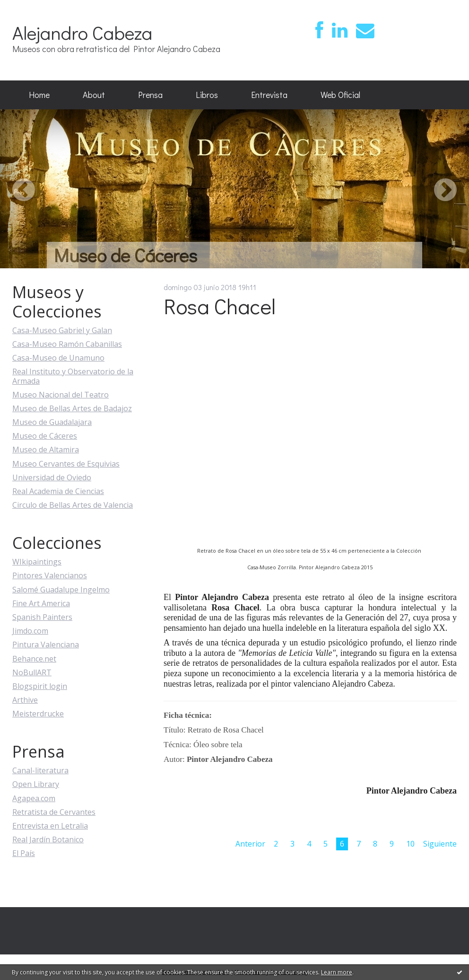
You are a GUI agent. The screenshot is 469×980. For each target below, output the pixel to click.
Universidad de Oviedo (52, 477)
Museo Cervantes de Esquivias (66, 464)
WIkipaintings (37, 562)
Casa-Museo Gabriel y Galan (62, 330)
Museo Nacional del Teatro (61, 395)
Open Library (36, 784)
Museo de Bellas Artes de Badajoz (72, 408)
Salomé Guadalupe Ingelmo (61, 590)
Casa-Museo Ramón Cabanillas (67, 344)
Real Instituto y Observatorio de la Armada (73, 376)
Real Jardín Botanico (48, 839)
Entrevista (269, 95)
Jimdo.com (30, 631)
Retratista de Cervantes (54, 812)
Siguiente (440, 844)
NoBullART (32, 672)
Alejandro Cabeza (82, 32)
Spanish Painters (42, 617)
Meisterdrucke (38, 714)
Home (39, 95)
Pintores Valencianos (50, 575)
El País (24, 853)
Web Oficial (340, 95)
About (94, 95)
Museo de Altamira (46, 450)
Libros (207, 95)
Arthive (25, 700)
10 (410, 844)
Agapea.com (34, 798)
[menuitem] (39, 95)
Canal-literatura (40, 770)
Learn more (337, 972)
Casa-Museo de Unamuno (58, 358)
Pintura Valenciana (46, 645)
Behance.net (34, 659)
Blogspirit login (40, 686)
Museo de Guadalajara (52, 422)
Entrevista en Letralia (50, 826)
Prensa (150, 95)
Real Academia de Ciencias (58, 491)
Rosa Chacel (220, 306)
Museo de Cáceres (45, 436)
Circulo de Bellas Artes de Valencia (73, 505)
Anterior (250, 844)
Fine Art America (41, 603)
